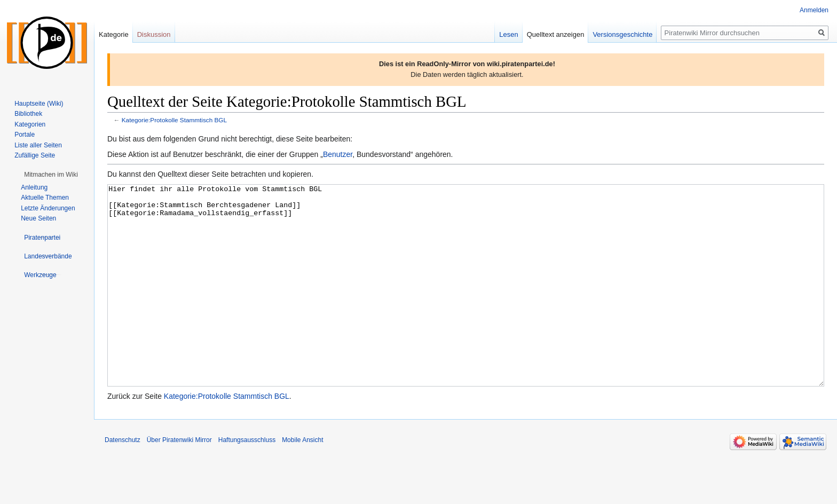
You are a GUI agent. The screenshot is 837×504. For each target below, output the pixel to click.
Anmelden (814, 10)
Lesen (508, 34)
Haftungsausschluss (247, 480)
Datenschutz (123, 480)
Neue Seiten (38, 218)
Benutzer (338, 154)
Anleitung (34, 187)
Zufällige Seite (35, 155)
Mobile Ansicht (302, 480)
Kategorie (114, 34)
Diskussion (154, 34)
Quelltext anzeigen (556, 34)
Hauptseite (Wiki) (39, 104)
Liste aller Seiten (38, 145)
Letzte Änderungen (48, 208)
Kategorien (30, 124)
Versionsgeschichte (622, 34)
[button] (51, 175)
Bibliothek (28, 114)
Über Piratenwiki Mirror (179, 480)
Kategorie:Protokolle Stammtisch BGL (174, 120)
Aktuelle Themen (45, 198)
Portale (25, 135)
